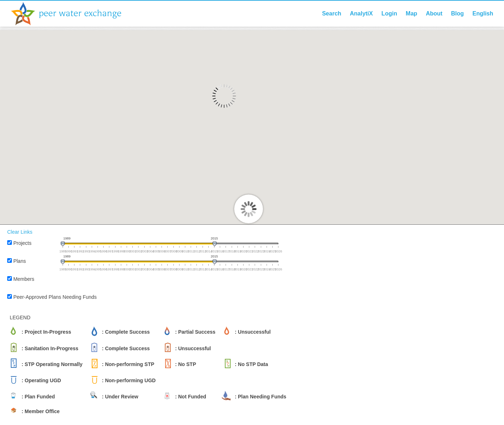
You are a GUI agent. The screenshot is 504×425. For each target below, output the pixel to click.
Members (24, 279)
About (434, 13)
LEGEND (20, 317)
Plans (20, 261)
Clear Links (20, 232)
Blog (458, 13)
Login (389, 13)
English (483, 13)
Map (412, 13)
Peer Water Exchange (72, 14)
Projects (22, 243)
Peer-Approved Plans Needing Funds (55, 297)
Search (332, 13)
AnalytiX (361, 13)
